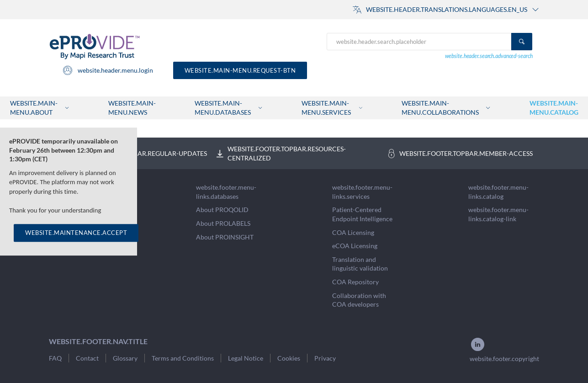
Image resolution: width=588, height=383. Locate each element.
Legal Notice (246, 358)
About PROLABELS (223, 223)
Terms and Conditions (183, 358)
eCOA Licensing (355, 246)
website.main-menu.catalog (554, 108)
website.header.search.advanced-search (489, 56)
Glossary (125, 358)
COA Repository (355, 282)
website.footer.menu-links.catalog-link (498, 214)
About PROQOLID (222, 210)
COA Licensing (353, 232)
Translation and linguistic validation (360, 264)
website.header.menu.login (108, 70)
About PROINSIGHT (225, 237)
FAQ (55, 358)
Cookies (289, 358)
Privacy (325, 358)
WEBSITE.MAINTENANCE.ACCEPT (76, 233)
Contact (87, 358)
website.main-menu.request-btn (240, 70)
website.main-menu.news (132, 108)
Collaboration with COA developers (359, 300)
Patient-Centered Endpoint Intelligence (362, 214)
